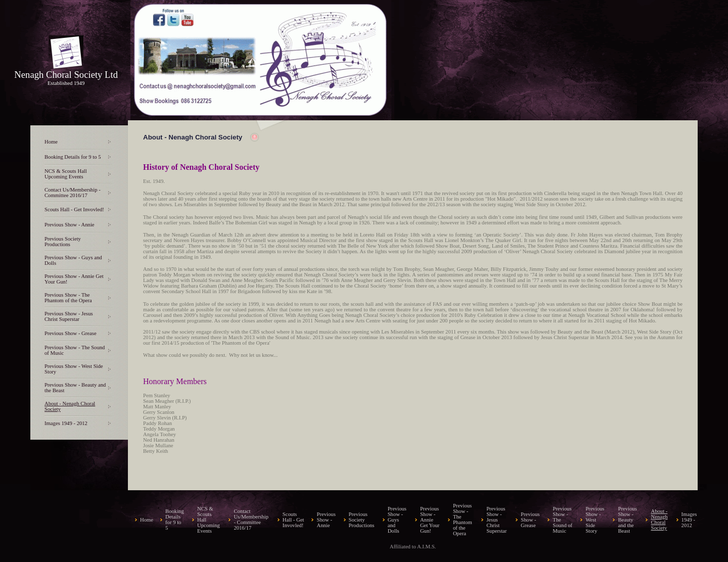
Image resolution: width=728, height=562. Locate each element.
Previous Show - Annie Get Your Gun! (430, 520)
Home (51, 142)
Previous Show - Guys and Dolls (397, 520)
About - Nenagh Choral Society (659, 520)
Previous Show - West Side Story (595, 520)
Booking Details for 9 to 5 (73, 157)
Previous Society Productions (63, 242)
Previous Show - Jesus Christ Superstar (69, 316)
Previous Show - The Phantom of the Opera (68, 298)
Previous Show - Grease (71, 333)
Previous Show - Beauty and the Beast (627, 520)
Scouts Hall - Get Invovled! (74, 209)
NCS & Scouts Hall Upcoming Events (66, 174)
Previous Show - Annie (70, 225)
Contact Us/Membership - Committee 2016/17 (73, 193)
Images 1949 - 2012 (66, 423)
